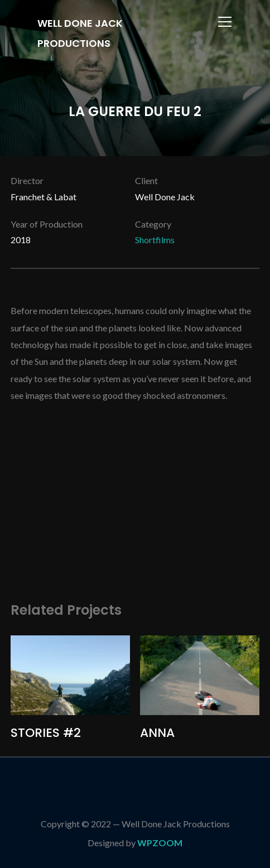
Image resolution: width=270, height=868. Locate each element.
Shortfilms (155, 240)
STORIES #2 (46, 733)
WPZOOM (160, 843)
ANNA (157, 733)
